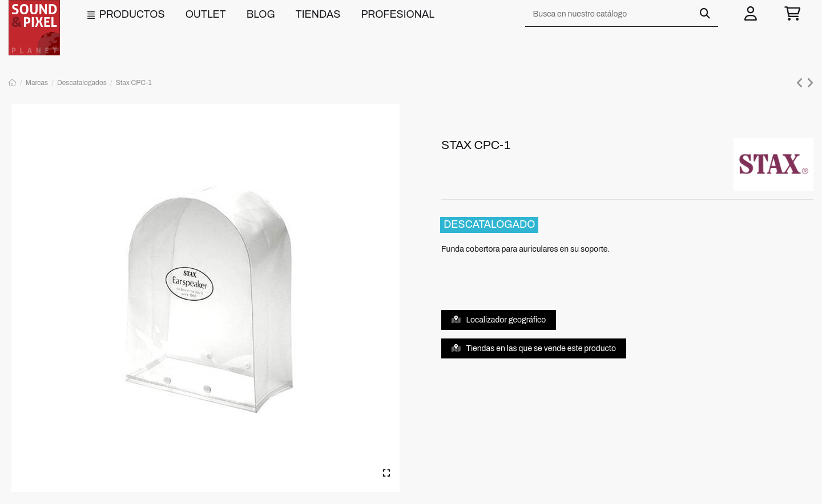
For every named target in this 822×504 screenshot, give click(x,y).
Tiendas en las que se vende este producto (534, 348)
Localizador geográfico (499, 320)
